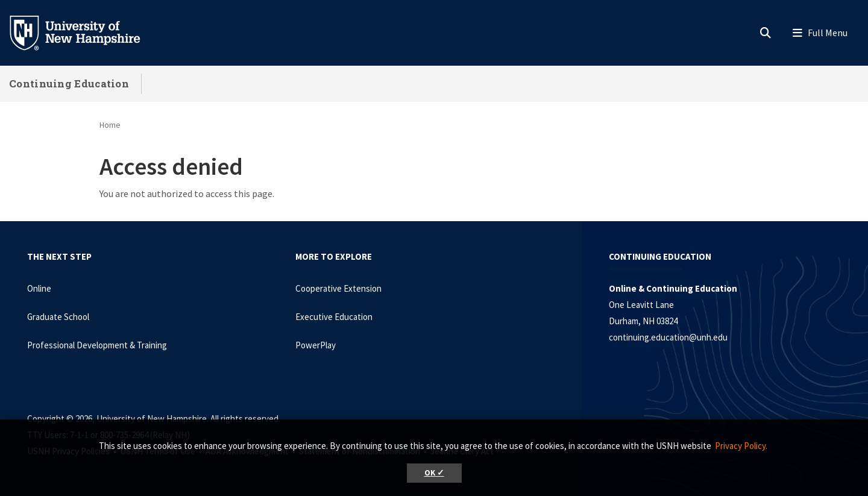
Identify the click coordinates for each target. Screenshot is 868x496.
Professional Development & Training (97, 345)
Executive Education (334, 317)
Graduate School (58, 317)
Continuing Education (69, 83)
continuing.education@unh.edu (668, 337)
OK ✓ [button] (434, 473)
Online (39, 288)
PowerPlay (316, 345)
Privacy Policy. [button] (741, 446)
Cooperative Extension (338, 288)
